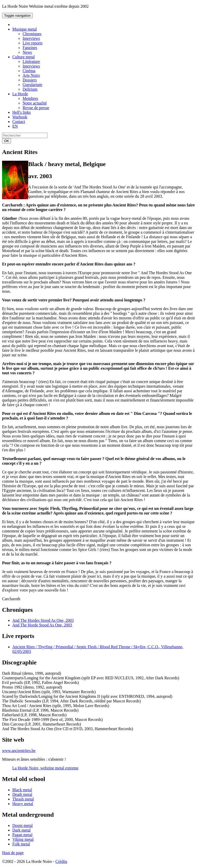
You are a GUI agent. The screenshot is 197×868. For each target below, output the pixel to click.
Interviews (31, 38)
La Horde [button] (20, 94)
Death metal (22, 794)
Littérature (31, 61)
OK (7, 141)
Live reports (33, 43)
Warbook (20, 117)
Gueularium (32, 85)
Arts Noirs (31, 75)
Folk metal (21, 844)
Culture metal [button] (24, 57)
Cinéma (29, 71)
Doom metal (23, 826)
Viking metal (23, 839)
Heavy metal (23, 804)
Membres (30, 98)
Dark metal (22, 830)
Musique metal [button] (25, 29)
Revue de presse (36, 108)
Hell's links (22, 112)
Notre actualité (35, 103)
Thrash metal (23, 799)
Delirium (30, 89)
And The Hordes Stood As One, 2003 (43, 620)
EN (15, 126)
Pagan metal (22, 835)
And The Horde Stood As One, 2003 (42, 625)
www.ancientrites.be (19, 751)
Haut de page (13, 853)
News (27, 52)
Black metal (22, 790)
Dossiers (30, 80)
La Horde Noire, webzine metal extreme (45, 768)
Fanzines (30, 48)
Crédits (61, 861)
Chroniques (32, 34)
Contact (19, 122)
